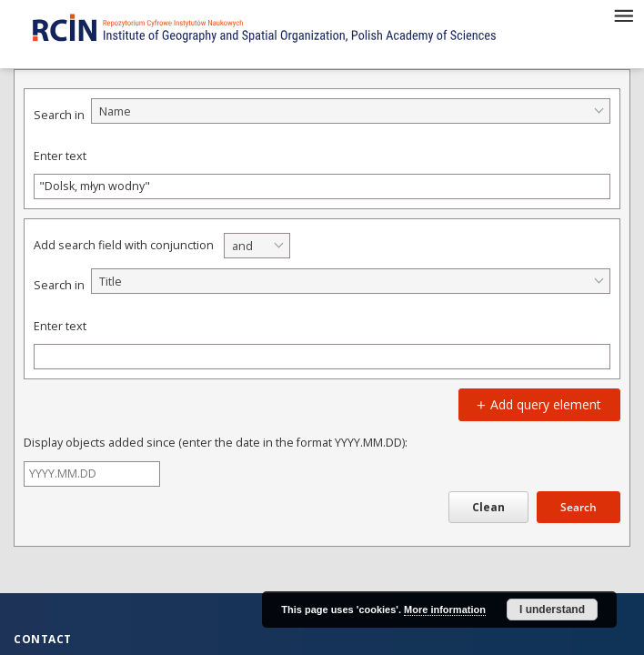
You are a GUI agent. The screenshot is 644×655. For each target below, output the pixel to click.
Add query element (537, 404)
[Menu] (623, 15)
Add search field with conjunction (124, 245)
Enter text (60, 156)
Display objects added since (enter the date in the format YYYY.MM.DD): (216, 443)
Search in (59, 115)
